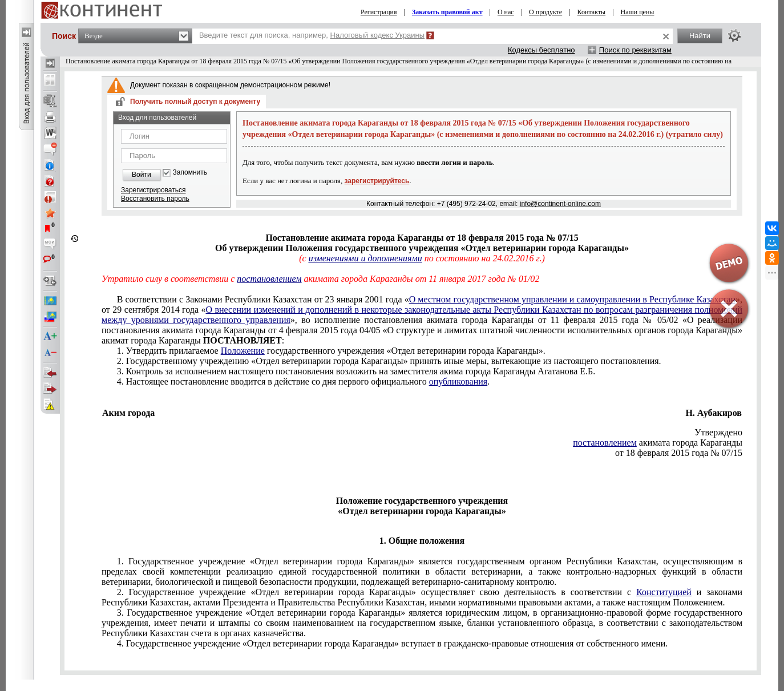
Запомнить (190, 173)
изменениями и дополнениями (365, 258)
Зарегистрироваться (153, 190)
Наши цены (638, 12)
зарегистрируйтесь (377, 181)
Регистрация (379, 12)
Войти (142, 175)
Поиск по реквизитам (635, 50)
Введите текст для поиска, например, (312, 35)
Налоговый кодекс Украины (378, 35)
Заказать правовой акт (447, 12)
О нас (506, 12)
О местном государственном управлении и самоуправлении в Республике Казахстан (572, 299)
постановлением (605, 443)
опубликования (458, 381)
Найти (700, 36)
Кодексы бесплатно (541, 50)
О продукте (545, 12)
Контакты (592, 12)
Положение (243, 351)
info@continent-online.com (560, 204)
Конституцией (664, 592)
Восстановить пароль (155, 199)
